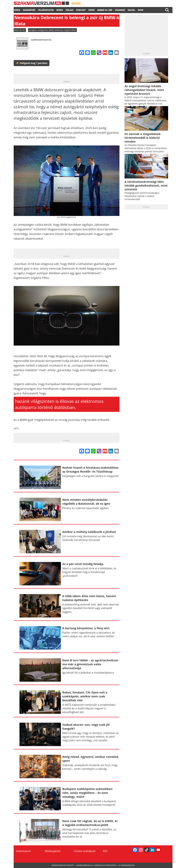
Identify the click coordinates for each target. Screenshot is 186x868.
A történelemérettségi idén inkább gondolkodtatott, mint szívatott (146, 186)
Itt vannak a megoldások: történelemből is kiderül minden (143, 138)
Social (132, 10)
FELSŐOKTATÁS (46, 10)
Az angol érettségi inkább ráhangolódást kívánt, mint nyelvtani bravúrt (144, 90)
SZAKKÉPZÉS (29, 10)
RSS (105, 851)
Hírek (17, 10)
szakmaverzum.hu (41, 40)
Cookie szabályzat (85, 851)
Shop (141, 10)
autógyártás (43, 30)
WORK (60, 10)
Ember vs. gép (105, 10)
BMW (51, 30)
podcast (81, 10)
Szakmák (120, 10)
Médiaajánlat (53, 851)
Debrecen (59, 30)
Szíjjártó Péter (70, 30)
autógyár (33, 30)
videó (92, 10)
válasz (70, 10)
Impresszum (23, 851)
